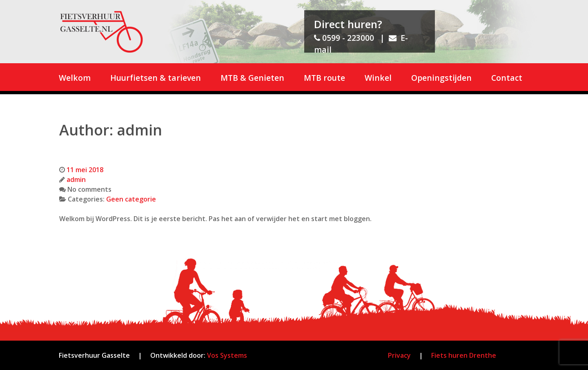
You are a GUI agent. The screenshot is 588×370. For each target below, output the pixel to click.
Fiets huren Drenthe (464, 355)
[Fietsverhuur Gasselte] (101, 32)
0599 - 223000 (344, 38)
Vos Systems (226, 355)
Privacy (399, 355)
